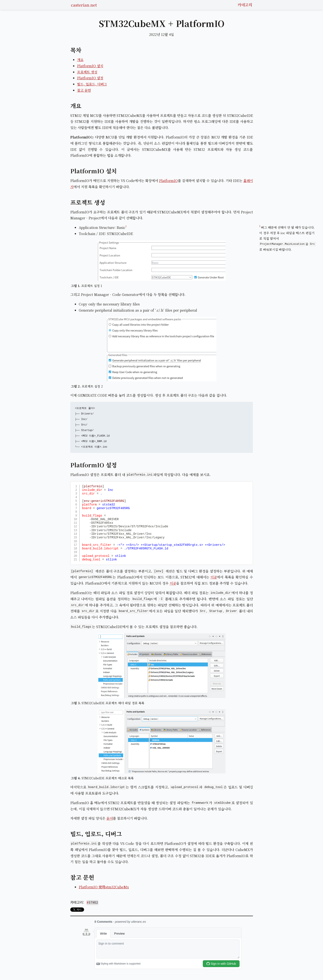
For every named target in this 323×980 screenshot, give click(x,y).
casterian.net (84, 5)
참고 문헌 (84, 90)
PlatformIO (168, 181)
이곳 (214, 577)
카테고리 (245, 5)
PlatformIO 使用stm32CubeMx (104, 887)
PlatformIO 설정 (90, 78)
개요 (80, 60)
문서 (110, 818)
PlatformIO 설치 (90, 66)
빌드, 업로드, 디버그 (92, 84)
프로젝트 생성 (87, 72)
